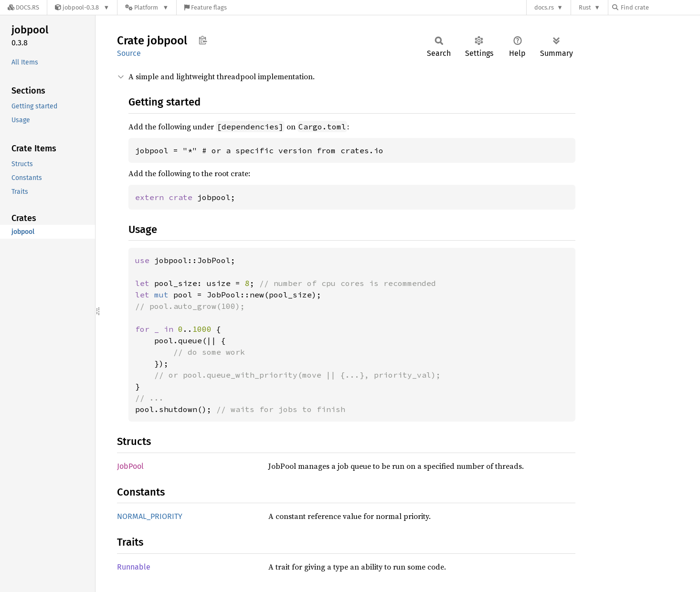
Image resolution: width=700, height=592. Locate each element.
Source (129, 53)
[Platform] (147, 7)
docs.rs (544, 7)
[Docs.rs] (23, 7)
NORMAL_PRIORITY (150, 516)
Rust (585, 7)
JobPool (130, 466)
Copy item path (203, 40)
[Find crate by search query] (660, 7)
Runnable (134, 567)
